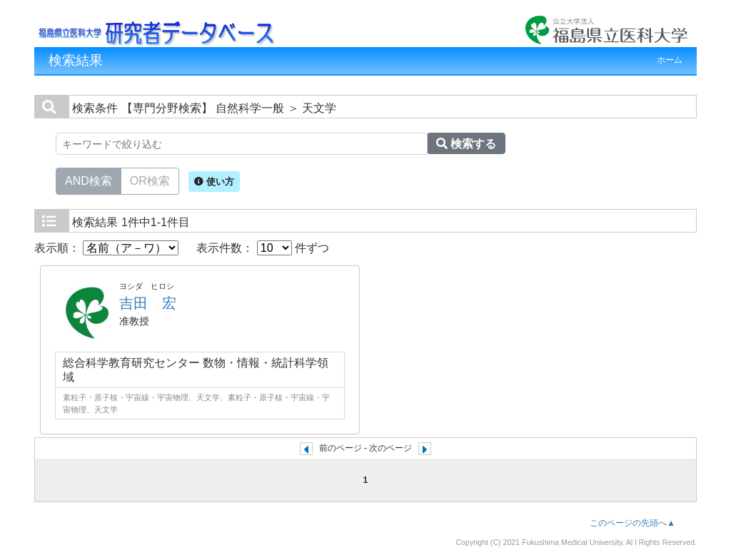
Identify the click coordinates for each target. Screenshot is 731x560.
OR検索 (150, 180)
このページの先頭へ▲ (632, 523)
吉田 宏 (148, 303)
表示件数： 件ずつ (263, 248)
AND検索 (89, 180)
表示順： (106, 248)
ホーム (670, 60)
